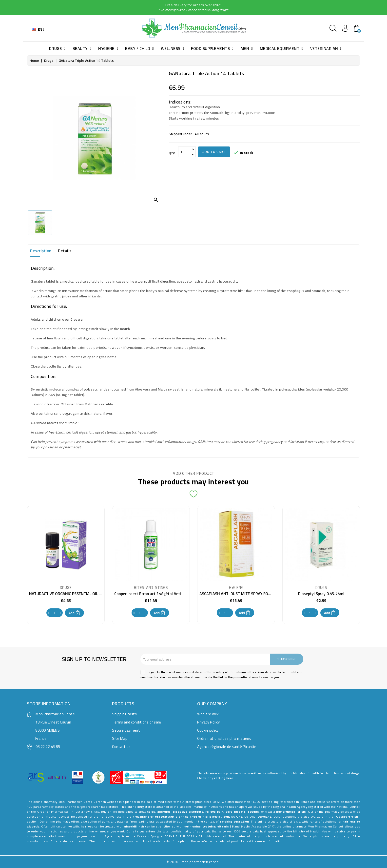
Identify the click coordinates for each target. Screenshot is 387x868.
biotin (245, 826)
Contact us (121, 747)
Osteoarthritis (348, 816)
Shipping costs (124, 714)
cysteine (209, 826)
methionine (192, 826)
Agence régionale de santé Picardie (227, 747)
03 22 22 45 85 (48, 747)
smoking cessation (234, 821)
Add (74, 613)
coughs (253, 812)
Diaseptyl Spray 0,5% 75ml (321, 594)
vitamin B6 (225, 826)
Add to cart (214, 152)
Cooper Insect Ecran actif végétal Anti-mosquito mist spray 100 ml (173, 594)
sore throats (236, 812)
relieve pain (214, 812)
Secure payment (126, 730)
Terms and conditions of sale (136, 722)
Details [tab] (65, 251)
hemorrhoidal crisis (291, 812)
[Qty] (184, 152)
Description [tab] (41, 251)
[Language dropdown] (38, 29)
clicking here (224, 778)
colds (151, 812)
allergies (164, 812)
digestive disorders (188, 812)
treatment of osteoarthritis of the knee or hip (170, 816)
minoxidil (130, 826)
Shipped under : (181, 134)
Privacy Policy (208, 722)
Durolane (264, 816)
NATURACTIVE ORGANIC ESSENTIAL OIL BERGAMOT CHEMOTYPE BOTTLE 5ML (97, 594)
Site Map (120, 738)
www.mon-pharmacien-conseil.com (236, 773)
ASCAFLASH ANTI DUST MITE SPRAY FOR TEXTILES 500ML (250, 594)
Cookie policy (208, 730)
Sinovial (215, 816)
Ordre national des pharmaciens (224, 738)
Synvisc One (233, 816)
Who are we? (208, 714)
